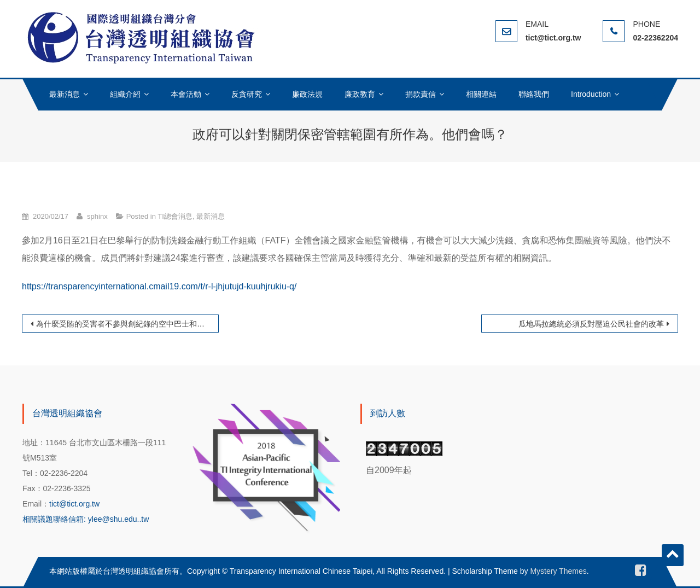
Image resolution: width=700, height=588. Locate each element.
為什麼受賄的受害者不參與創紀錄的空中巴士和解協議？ (127, 324)
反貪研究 (247, 94)
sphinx (97, 216)
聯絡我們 (534, 94)
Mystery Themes (558, 571)
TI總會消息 (175, 216)
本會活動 (186, 94)
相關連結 (481, 94)
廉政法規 (307, 94)
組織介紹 (125, 94)
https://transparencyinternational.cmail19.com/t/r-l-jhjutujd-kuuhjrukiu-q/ (159, 286)
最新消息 (65, 94)
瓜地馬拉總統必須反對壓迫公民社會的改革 (591, 324)
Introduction (591, 94)
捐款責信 (421, 94)
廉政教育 (360, 94)
